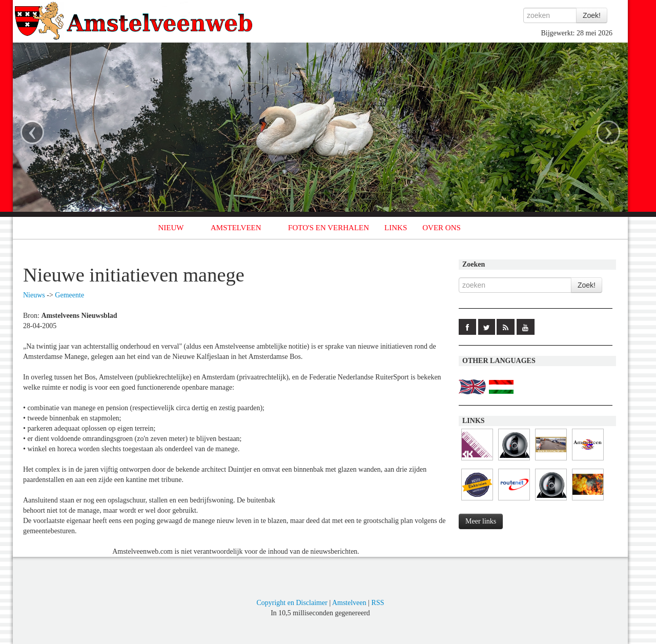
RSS (378, 603)
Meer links (481, 521)
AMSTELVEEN (236, 228)
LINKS (396, 228)
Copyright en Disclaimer (292, 603)
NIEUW (171, 228)
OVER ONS (442, 228)
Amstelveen (349, 603)
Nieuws (34, 295)
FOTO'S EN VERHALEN (329, 228)
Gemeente (69, 295)
